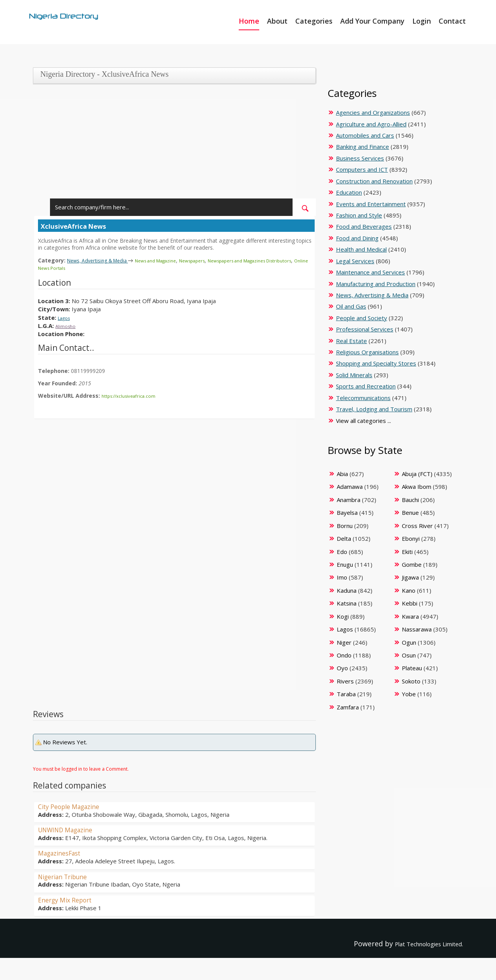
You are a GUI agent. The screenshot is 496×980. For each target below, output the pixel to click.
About (277, 21)
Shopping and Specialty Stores (376, 363)
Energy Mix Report (69, 899)
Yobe (409, 694)
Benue (410, 512)
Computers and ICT (362, 169)
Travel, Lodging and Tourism (374, 409)
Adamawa (350, 487)
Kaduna (347, 590)
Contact (452, 21)
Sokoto (411, 681)
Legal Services (355, 261)
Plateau (412, 668)
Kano (409, 590)
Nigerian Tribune (67, 875)
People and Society (362, 318)
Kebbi (410, 603)
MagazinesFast (63, 852)
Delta (344, 538)
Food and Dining (357, 238)
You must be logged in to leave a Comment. (81, 768)
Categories (314, 21)
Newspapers (218, 260)
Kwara (410, 616)
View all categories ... (363, 421)
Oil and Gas (351, 306)
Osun (409, 655)
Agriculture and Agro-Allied (371, 124)
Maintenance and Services (370, 272)
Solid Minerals (354, 375)
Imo (342, 577)
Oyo (342, 668)
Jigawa (410, 577)
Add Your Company (372, 21)
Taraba (346, 694)
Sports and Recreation (366, 386)
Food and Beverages (364, 226)
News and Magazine (174, 260)
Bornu (345, 526)
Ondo (344, 655)
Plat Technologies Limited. (419, 942)
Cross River (417, 526)
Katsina (347, 603)
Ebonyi (411, 538)
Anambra (349, 500)
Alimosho (67, 325)
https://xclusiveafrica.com (133, 395)
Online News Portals (96, 267)
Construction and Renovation (374, 181)
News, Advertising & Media (104, 260)
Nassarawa (417, 629)
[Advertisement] (171, 144)
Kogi (343, 616)
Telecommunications (363, 398)
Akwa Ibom (417, 487)
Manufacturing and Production (376, 284)
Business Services (360, 158)
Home (249, 21)
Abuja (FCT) (417, 474)
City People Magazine (74, 805)
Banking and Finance (363, 147)
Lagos (66, 317)
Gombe (412, 564)
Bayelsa (347, 512)
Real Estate (351, 341)
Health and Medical (361, 249)
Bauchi (410, 500)
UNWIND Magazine (70, 828)
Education (349, 192)
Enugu (345, 564)
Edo (342, 552)
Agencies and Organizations (373, 112)
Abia (342, 474)
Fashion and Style (359, 215)
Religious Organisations (367, 352)
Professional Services (365, 329)
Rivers (345, 681)
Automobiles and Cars (365, 135)
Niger (344, 642)
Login (422, 21)
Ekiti (407, 552)
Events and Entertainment (371, 204)
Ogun (409, 642)
